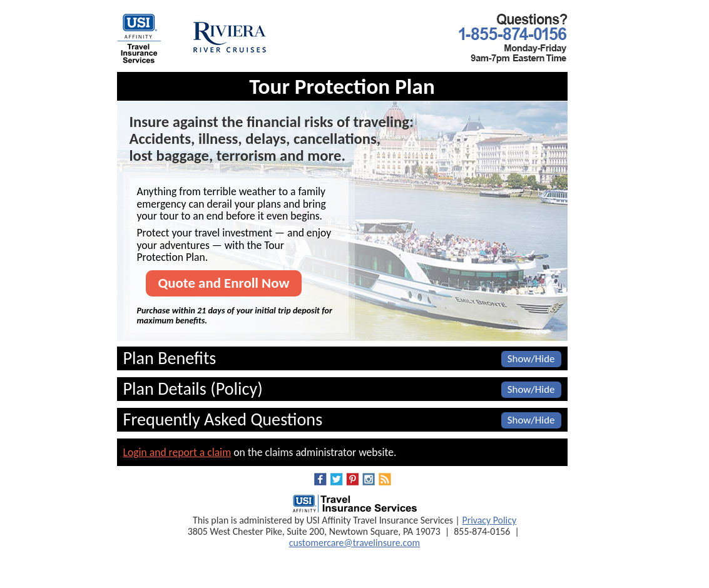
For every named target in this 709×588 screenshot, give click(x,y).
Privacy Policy (489, 520)
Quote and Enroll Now (224, 283)
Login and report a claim (177, 452)
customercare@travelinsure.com (354, 543)
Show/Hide (531, 359)
